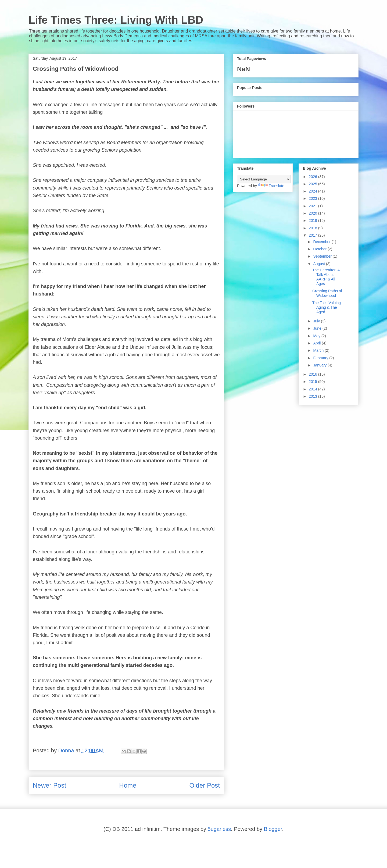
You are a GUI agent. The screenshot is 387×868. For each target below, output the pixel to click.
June (318, 328)
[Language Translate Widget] (264, 179)
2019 (313, 220)
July (317, 321)
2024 (313, 191)
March (319, 350)
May (317, 336)
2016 (313, 374)
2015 (313, 382)
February (321, 358)
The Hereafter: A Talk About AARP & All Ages (326, 277)
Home (128, 785)
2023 (313, 198)
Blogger (273, 829)
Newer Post (49, 785)
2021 (313, 206)
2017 (313, 235)
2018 (313, 228)
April (317, 343)
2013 (313, 396)
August (319, 264)
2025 (313, 184)
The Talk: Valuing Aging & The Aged (327, 307)
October (320, 249)
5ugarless (219, 829)
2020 (313, 213)
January (320, 365)
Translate (271, 186)
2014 (313, 389)
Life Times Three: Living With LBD (116, 20)
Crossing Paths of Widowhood (327, 293)
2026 (313, 177)
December (322, 242)
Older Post (205, 785)
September (323, 256)
